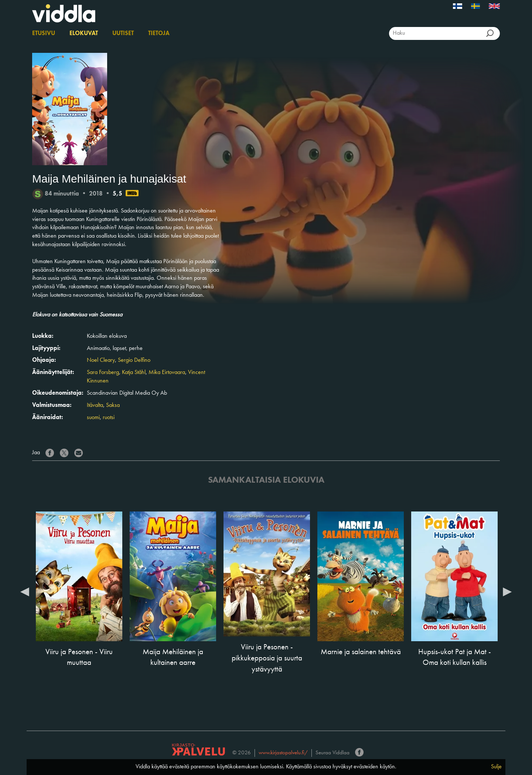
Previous (25, 591)
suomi (93, 418)
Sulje (496, 767)
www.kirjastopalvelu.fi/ (283, 753)
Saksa (113, 405)
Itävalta (95, 405)
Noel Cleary (101, 360)
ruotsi (109, 418)
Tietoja (159, 34)
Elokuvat (84, 34)
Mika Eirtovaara (167, 373)
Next (507, 591)
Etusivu (44, 34)
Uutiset (123, 34)
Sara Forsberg (103, 373)
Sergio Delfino (134, 360)
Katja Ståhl (134, 373)
